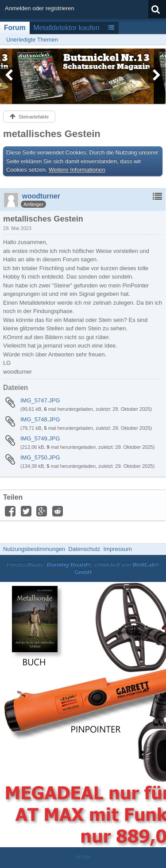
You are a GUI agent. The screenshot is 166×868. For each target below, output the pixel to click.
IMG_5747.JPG (40, 400)
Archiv (83, 857)
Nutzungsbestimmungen (34, 549)
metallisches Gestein (52, 134)
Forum (15, 28)
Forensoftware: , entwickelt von (83, 568)
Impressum (117, 549)
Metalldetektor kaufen (67, 28)
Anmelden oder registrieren (40, 8)
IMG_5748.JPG (40, 419)
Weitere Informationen (77, 170)
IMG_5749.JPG (40, 438)
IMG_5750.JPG (40, 457)
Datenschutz (84, 549)
